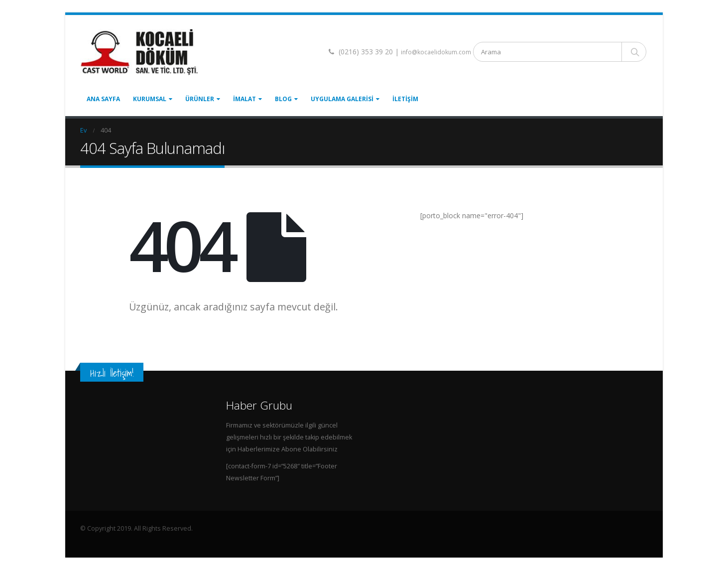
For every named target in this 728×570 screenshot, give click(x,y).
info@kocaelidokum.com (436, 52)
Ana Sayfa (103, 99)
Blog (283, 99)
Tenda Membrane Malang (148, 539)
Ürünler (200, 99)
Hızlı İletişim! (112, 373)
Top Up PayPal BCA (215, 539)
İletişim (405, 99)
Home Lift (94, 539)
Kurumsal (150, 99)
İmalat (244, 99)
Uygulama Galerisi (342, 99)
